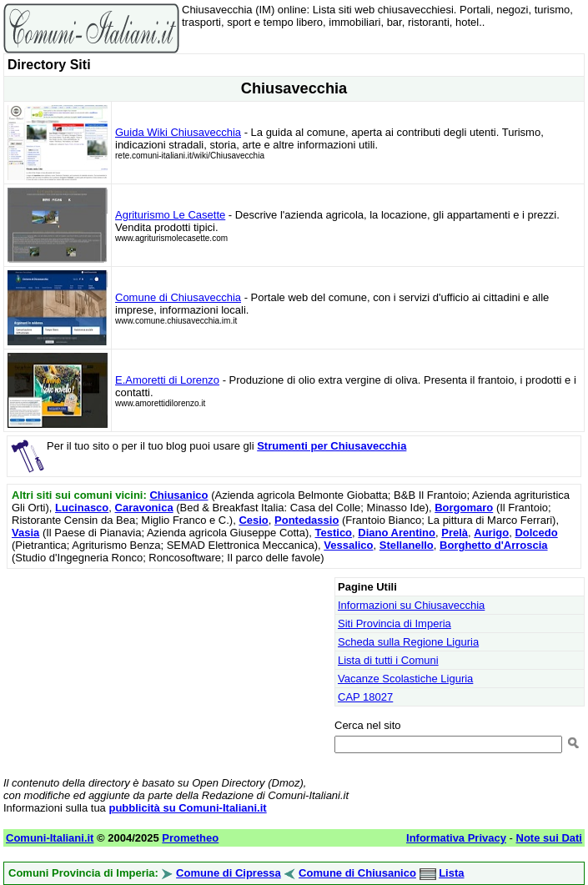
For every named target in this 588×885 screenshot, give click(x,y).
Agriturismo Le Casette (170, 215)
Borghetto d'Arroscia (494, 545)
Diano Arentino (397, 533)
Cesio (253, 520)
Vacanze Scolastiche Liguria (405, 679)
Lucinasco (82, 508)
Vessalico (348, 545)
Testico (334, 533)
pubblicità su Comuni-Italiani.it (187, 808)
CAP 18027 (365, 697)
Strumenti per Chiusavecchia (332, 446)
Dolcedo (536, 533)
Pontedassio (307, 520)
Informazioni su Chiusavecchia (411, 605)
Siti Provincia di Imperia (395, 624)
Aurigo (491, 533)
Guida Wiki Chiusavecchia (178, 132)
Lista (451, 873)
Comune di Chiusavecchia (178, 297)
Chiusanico (178, 495)
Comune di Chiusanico (357, 873)
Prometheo (190, 838)
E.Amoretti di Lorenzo (167, 380)
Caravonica (144, 508)
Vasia (25, 533)
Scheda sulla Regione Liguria (408, 642)
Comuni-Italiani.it (50, 838)
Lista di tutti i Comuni (388, 660)
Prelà (455, 533)
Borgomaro (464, 508)
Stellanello (407, 545)
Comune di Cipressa (229, 873)
